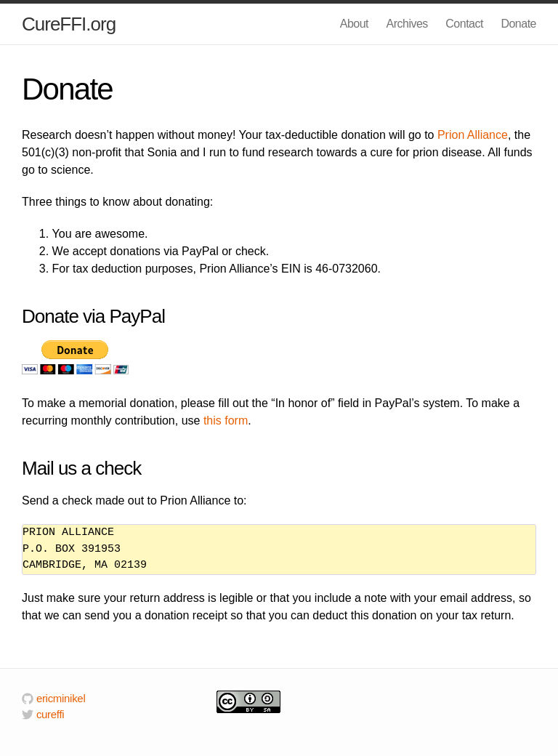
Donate (518, 24)
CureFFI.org (69, 24)
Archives (407, 24)
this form (226, 421)
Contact (464, 24)
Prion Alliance (473, 135)
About (354, 24)
